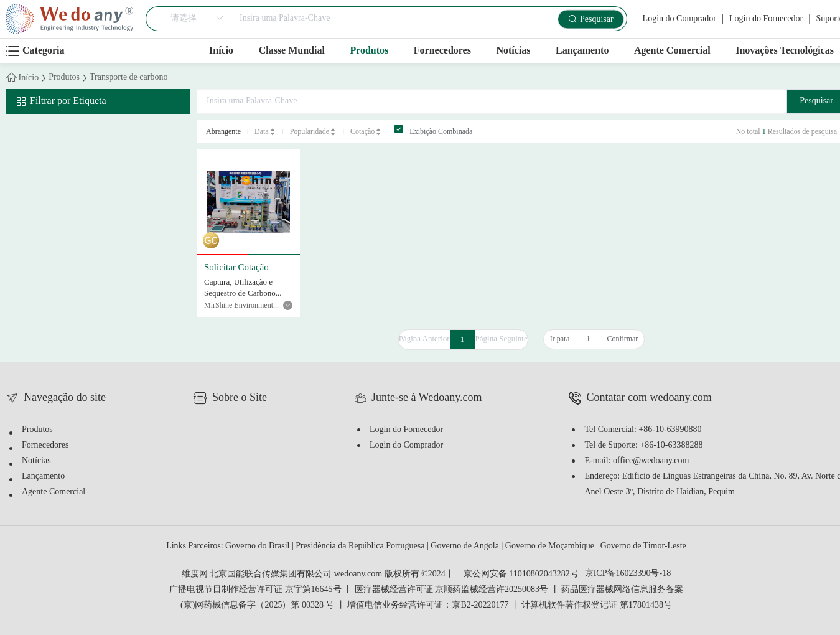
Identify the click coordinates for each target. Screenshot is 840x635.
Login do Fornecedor (766, 19)
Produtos (369, 51)
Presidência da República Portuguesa (361, 546)
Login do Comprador (679, 19)
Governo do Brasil (259, 546)
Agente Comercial (672, 51)
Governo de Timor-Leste (643, 546)
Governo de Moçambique (551, 546)
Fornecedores (442, 51)
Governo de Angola (466, 546)
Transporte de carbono (128, 78)
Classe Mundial (292, 51)
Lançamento (582, 51)
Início (221, 51)
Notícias (513, 51)
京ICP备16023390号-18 (628, 574)
